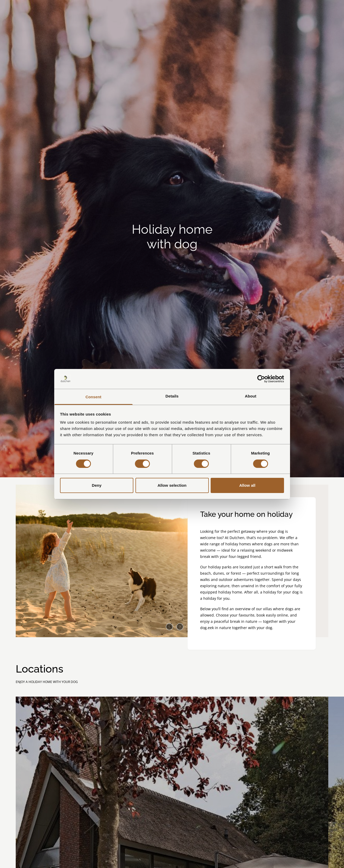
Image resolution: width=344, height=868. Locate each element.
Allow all (247, 485)
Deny (97, 485)
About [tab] (251, 396)
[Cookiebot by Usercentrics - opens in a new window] (261, 379)
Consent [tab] (93, 397)
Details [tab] (172, 396)
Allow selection (172, 485)
